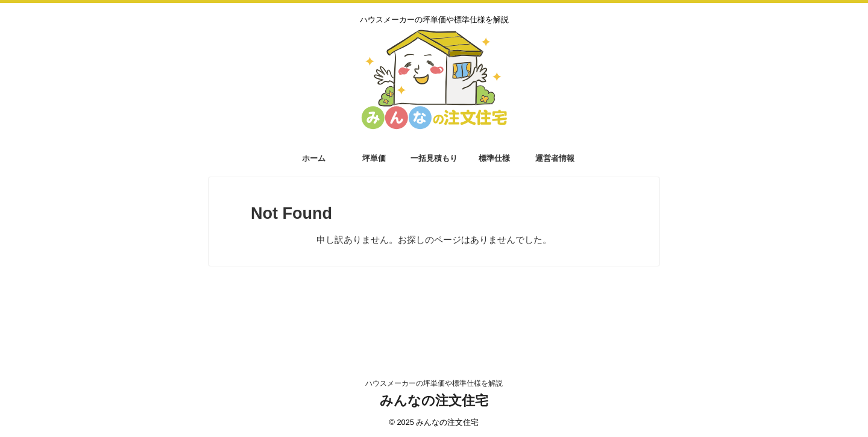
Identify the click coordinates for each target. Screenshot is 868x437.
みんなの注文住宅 (434, 401)
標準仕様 (494, 158)
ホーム (314, 158)
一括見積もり (434, 158)
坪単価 (374, 158)
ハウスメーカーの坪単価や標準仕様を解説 (434, 383)
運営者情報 (555, 158)
